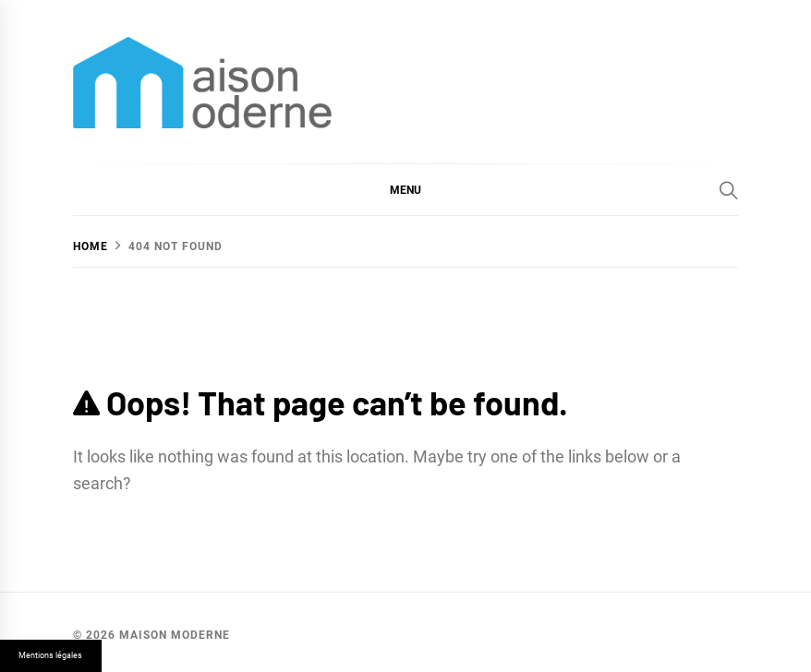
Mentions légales (50, 655)
